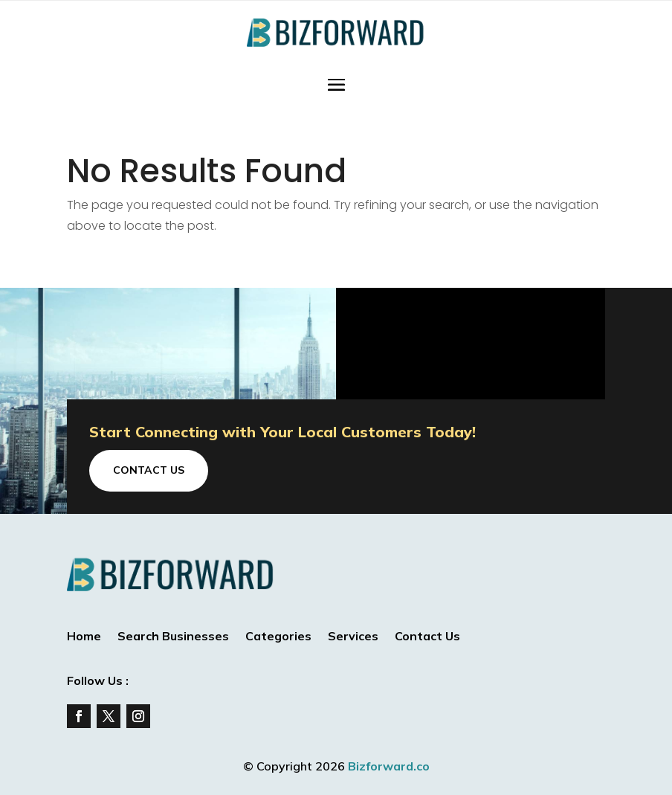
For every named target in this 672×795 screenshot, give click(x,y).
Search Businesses (173, 637)
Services (353, 637)
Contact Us (149, 470)
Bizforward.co (389, 766)
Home (84, 637)
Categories (278, 637)
